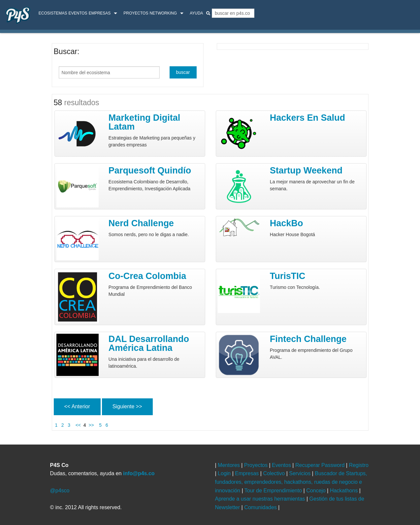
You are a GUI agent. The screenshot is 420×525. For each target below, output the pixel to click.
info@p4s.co (139, 473)
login (406, 14)
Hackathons (345, 491)
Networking (163, 13)
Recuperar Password (321, 465)
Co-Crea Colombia (147, 276)
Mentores (229, 465)
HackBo (287, 223)
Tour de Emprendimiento (274, 491)
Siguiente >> (127, 406)
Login (225, 473)
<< (78, 425)
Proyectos (136, 13)
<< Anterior (77, 406)
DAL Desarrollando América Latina (149, 343)
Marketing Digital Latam (145, 122)
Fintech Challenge (308, 339)
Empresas (100, 13)
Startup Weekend (306, 170)
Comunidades (261, 507)
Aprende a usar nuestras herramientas (261, 499)
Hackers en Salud (307, 118)
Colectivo (275, 473)
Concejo (317, 491)
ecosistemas (53, 13)
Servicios (300, 473)
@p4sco (60, 491)
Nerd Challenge (141, 223)
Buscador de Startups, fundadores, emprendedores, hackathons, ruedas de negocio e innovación (291, 482)
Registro (359, 465)
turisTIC (288, 276)
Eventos (78, 13)
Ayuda (196, 13)
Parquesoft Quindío (150, 170)
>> (92, 425)
